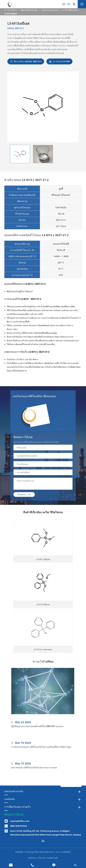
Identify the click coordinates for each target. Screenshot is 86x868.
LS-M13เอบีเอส (10, 14)
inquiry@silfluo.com (20, 821)
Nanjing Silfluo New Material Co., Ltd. (43, 852)
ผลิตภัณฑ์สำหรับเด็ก (29, 10)
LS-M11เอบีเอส (43, 561)
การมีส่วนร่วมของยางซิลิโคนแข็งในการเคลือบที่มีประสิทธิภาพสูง (41, 749)
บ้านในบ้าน (12, 10)
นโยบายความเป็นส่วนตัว (48, 858)
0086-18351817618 (19, 826)
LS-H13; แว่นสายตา (43, 651)
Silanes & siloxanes (50, 10)
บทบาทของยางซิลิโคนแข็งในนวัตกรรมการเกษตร (34, 769)
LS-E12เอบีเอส (43, 606)
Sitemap (32, 858)
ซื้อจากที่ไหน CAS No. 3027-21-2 (26, 61)
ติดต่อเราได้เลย (14, 815)
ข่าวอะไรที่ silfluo (43, 661)
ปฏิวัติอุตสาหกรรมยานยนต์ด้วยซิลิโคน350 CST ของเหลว (37, 728)
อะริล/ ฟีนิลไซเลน (70, 10)
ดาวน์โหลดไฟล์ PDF (59, 61)
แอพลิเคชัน (10, 799)
